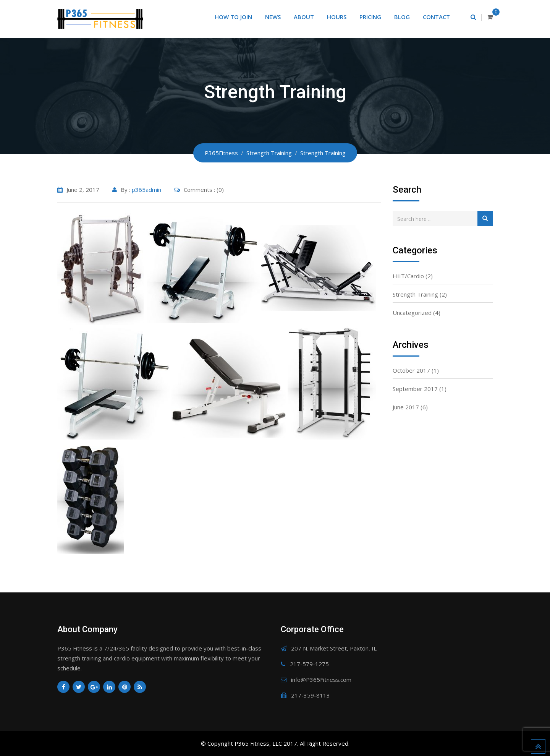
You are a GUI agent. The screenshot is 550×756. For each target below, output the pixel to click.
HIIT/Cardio (408, 276)
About (304, 17)
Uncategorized (412, 313)
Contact (436, 17)
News (273, 17)
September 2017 (415, 389)
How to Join (233, 17)
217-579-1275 (309, 664)
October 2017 (411, 370)
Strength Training (415, 294)
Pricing (370, 17)
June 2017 (406, 407)
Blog (402, 17)
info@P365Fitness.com (321, 680)
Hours (337, 17)
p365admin (146, 190)
